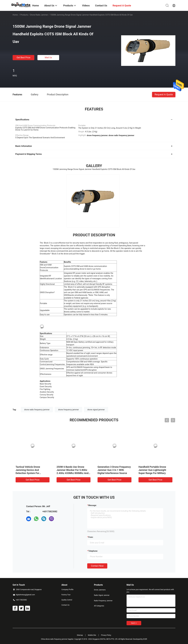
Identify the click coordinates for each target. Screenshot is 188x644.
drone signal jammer (96, 410)
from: (91, 537)
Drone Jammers (100, 590)
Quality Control (67, 600)
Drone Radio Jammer (39, 15)
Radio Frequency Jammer (103, 601)
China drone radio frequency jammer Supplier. (58, 639)
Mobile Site (92, 635)
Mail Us (48, 58)
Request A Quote (164, 94)
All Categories (99, 606)
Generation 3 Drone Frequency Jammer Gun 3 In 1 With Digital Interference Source (114, 470)
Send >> (134, 623)
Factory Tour (66, 595)
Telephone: (93, 551)
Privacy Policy (106, 635)
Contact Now (97, 566)
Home (15, 15)
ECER (145, 639)
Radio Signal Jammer (102, 595)
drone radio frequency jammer (37, 410)
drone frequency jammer (68, 410)
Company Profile (67, 590)
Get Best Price (24, 58)
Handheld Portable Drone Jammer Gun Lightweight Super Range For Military (152, 470)
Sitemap (80, 635)
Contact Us (65, 605)
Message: (92, 505)
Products (24, 15)
